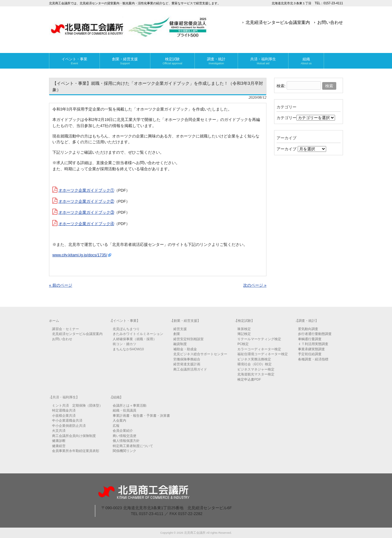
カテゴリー (286, 118)
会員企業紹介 (123, 431)
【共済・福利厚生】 (64, 397)
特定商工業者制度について (133, 446)
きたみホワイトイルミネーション (138, 334)
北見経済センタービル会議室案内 (278, 22)
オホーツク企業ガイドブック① (86, 190)
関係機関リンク (124, 451)
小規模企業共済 (64, 416)
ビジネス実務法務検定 (254, 359)
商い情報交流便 (124, 436)
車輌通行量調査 (310, 339)
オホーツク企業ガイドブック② (86, 201)
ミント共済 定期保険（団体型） (77, 405)
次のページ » (255, 285)
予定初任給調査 (310, 354)
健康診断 (59, 441)
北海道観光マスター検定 (256, 374)
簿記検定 (244, 334)
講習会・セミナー (66, 329)
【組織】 (116, 397)
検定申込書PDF (249, 379)
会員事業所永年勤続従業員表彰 (76, 451)
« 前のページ (61, 285)
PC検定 (243, 344)
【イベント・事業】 (125, 321)
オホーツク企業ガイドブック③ (86, 212)
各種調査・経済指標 (313, 359)
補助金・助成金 (185, 349)
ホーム (54, 321)
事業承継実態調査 (311, 349)
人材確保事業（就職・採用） (135, 339)
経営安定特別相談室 (188, 339)
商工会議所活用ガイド (190, 369)
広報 (116, 426)
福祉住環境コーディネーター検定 (263, 354)
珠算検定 (244, 329)
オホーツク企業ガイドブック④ (86, 224)
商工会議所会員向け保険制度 (74, 436)
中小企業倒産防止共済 (69, 426)
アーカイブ (286, 149)
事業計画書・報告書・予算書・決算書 (141, 416)
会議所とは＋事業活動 (130, 405)
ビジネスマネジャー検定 (256, 369)
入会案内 (119, 420)
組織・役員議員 (124, 410)
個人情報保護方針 (126, 441)
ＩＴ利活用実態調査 (313, 344)
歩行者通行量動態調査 (315, 334)
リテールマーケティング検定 (259, 339)
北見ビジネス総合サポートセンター (200, 354)
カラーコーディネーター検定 (259, 349)
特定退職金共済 (64, 410)
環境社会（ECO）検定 (254, 364)
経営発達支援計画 (187, 364)
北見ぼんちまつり (126, 329)
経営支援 (180, 329)
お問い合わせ (330, 22)
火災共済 (59, 431)
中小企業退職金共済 (67, 420)
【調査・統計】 (307, 321)
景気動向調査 (308, 329)
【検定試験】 (244, 321)
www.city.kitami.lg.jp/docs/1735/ (80, 255)
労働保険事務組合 (187, 359)
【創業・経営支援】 (185, 321)
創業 (177, 334)
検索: (281, 86)
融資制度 (180, 344)
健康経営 (59, 446)
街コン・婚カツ (124, 344)
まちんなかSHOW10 (128, 349)
